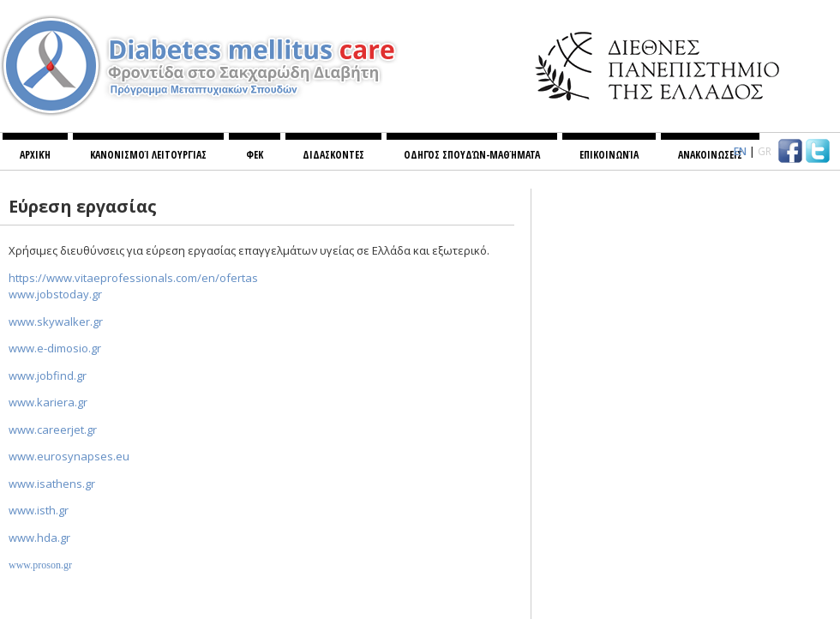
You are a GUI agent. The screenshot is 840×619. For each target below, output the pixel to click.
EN (740, 151)
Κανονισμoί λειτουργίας (148, 155)
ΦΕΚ (255, 155)
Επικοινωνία (609, 155)
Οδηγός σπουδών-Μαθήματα (472, 155)
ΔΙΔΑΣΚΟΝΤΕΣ (333, 155)
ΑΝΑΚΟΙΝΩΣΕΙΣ (710, 155)
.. (55, 294)
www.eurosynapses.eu (69, 456)
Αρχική (35, 155)
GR (765, 151)
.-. (55, 348)
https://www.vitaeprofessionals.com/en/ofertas (133, 278)
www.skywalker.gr (56, 322)
